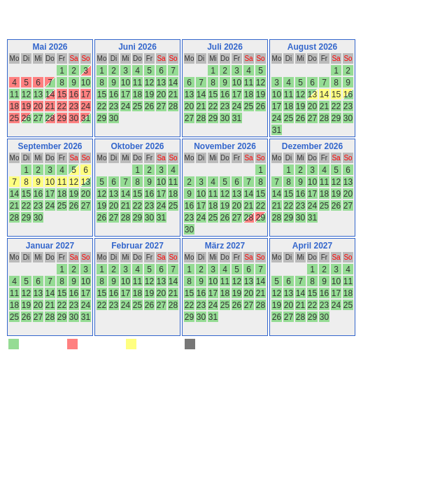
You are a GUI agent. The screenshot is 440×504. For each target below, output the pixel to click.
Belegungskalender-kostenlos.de (169, 363)
